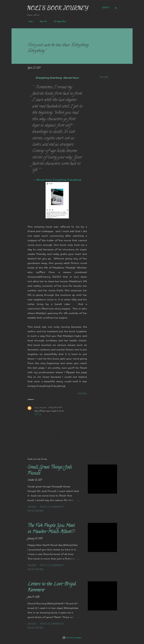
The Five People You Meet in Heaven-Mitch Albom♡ (51, 529)
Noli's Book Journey (58, 8)
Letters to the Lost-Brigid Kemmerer (52, 587)
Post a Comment (52, 507)
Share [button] (104, 77)
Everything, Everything (67, 180)
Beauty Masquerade (40, 408)
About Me (42, 22)
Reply (38, 414)
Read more (36, 511)
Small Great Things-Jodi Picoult (50, 471)
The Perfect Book (58, 22)
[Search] (106, 8)
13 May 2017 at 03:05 (55, 408)
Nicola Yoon (44, 180)
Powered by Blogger (72, 638)
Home (29, 22)
